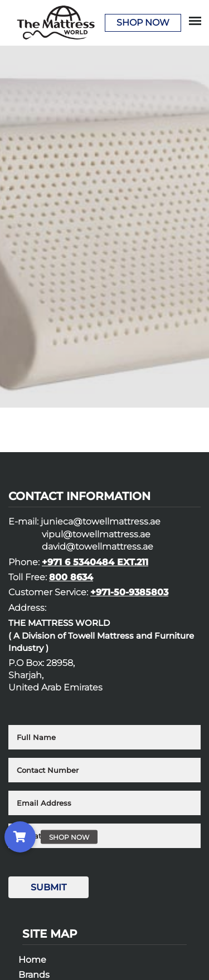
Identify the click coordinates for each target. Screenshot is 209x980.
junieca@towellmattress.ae (101, 521)
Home (32, 960)
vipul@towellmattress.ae (96, 534)
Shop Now (143, 23)
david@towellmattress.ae (98, 547)
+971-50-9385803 (129, 592)
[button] (20, 837)
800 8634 (71, 577)
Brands (34, 975)
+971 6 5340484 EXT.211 (95, 562)
